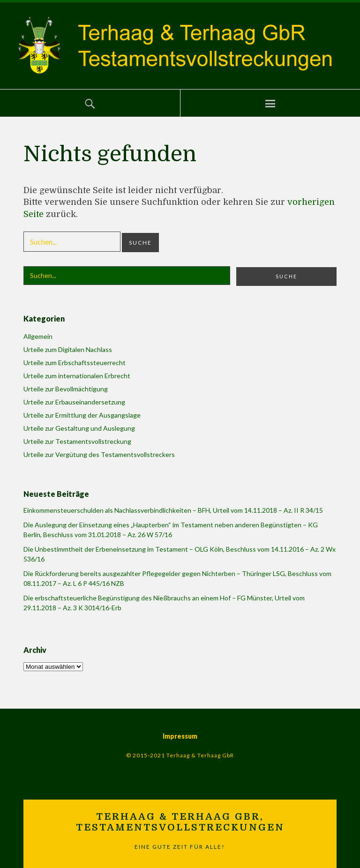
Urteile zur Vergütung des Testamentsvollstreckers (99, 454)
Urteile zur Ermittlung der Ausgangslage (82, 415)
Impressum (180, 736)
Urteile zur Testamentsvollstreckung (77, 441)
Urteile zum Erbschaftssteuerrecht (75, 363)
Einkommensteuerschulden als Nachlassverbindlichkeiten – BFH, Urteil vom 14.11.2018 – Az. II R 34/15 (173, 510)
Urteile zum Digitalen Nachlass (68, 349)
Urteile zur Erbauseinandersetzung (74, 402)
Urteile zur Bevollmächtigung (66, 389)
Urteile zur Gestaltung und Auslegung (79, 428)
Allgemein (38, 336)
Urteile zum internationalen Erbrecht (77, 376)
